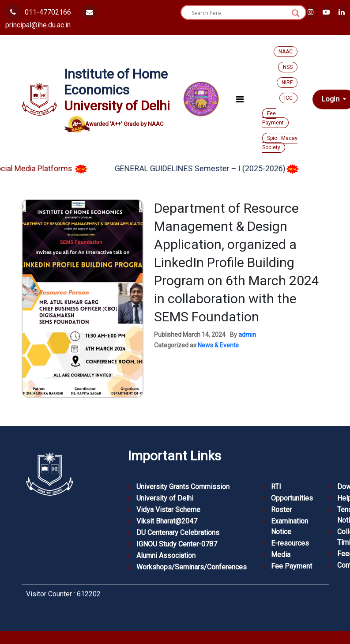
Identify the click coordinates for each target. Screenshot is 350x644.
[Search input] (239, 13)
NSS (288, 67)
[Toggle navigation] (240, 99)
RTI (276, 487)
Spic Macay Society (280, 143)
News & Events (218, 345)
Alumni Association (166, 555)
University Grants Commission (183, 487)
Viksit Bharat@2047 (167, 521)
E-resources (290, 543)
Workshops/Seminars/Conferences (192, 567)
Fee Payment (273, 118)
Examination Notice (290, 526)
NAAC (286, 52)
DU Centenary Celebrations (178, 533)
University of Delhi (165, 498)
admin (247, 335)
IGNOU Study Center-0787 (177, 544)
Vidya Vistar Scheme (168, 510)
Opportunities (292, 498)
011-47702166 (38, 12)
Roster (281, 510)
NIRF (287, 83)
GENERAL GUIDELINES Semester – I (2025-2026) (214, 168)
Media (281, 555)
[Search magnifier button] (296, 13)
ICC (288, 98)
